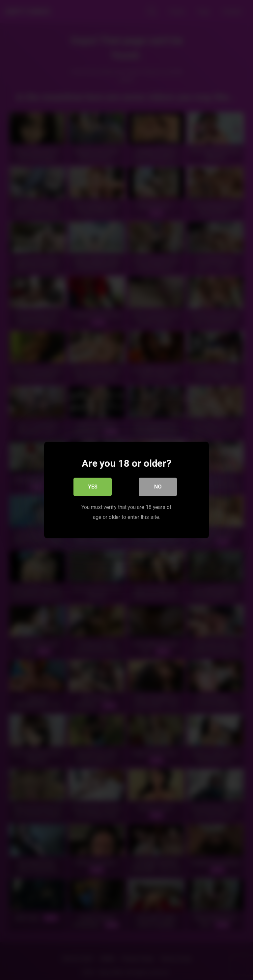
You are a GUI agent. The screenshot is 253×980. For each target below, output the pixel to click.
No (158, 487)
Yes (93, 487)
